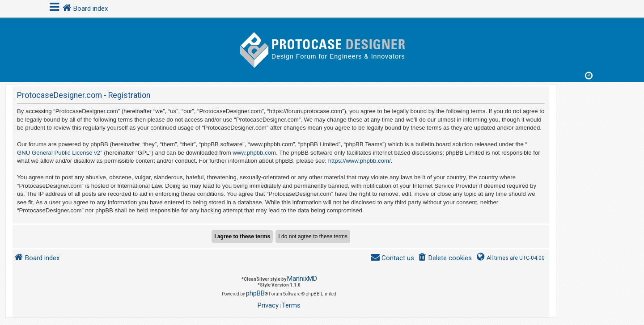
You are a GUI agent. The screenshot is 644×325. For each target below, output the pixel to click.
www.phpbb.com (254, 153)
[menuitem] (445, 258)
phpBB (255, 293)
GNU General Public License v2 (59, 153)
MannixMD (302, 279)
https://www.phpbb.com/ (360, 161)
